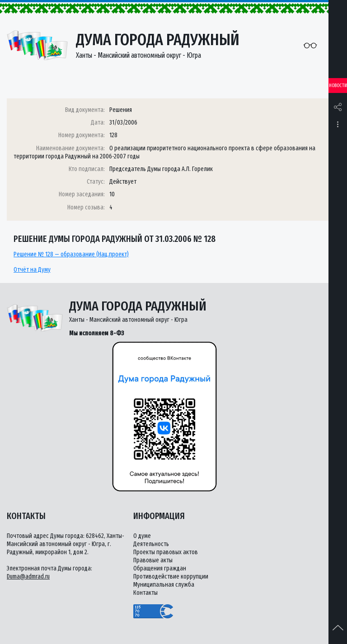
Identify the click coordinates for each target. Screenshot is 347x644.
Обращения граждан (160, 568)
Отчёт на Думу (32, 270)
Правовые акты (153, 560)
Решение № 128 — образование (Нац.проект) (71, 254)
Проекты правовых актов (166, 552)
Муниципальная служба (164, 585)
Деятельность (151, 544)
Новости (338, 86)
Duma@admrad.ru (28, 577)
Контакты (145, 593)
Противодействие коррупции (171, 577)
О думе (142, 536)
